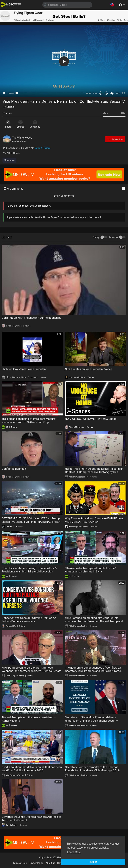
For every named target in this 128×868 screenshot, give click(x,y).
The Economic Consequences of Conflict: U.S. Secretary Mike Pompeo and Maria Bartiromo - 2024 (94, 671)
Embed (22, 124)
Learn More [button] (74, 852)
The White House (22, 138)
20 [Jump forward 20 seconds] (106, 93)
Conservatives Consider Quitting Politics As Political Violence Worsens (29, 620)
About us (50, 863)
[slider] (50, 93)
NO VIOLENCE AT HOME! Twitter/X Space (91, 419)
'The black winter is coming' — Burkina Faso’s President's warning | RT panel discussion (29, 570)
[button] (112, 5)
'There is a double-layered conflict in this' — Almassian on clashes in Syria (92, 570)
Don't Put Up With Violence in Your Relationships (31, 318)
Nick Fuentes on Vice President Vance (89, 369)
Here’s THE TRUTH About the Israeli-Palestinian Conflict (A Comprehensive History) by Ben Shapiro (94, 472)
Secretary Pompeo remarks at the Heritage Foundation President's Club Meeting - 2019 (92, 769)
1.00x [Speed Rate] (95, 93)
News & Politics (43, 148)
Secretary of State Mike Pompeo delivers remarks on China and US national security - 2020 (92, 721)
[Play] (4, 93)
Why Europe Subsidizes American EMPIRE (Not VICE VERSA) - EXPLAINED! (94, 520)
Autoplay (113, 237)
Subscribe (115, 139)
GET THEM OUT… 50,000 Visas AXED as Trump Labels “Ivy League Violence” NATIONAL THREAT (32, 520)
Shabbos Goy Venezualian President (24, 369)
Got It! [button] (93, 862)
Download (38, 124)
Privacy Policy (36, 863)
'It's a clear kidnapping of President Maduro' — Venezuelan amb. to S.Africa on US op (30, 420)
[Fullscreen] (123, 93)
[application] (64, 61)
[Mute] (112, 93)
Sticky (96, 237)
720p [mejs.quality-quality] (118, 93)
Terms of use (20, 863)
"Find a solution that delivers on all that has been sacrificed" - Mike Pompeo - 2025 (32, 769)
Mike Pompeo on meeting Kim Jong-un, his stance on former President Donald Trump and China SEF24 (94, 621)
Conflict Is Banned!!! (14, 469)
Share (9, 124)
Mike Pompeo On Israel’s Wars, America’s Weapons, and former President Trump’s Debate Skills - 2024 (31, 671)
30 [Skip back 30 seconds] (101, 93)
